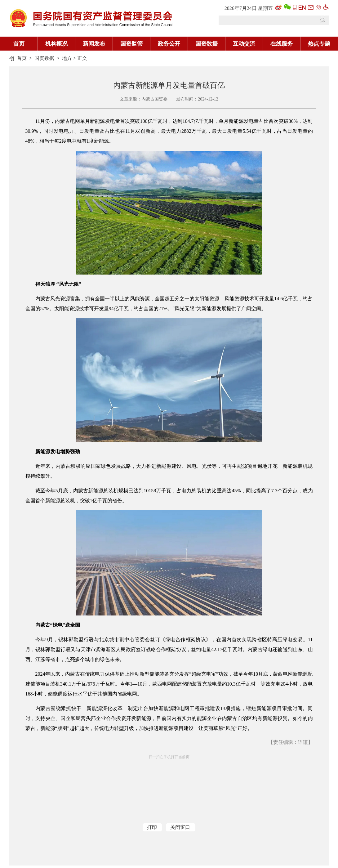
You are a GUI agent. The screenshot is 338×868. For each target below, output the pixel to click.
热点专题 (319, 44)
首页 (19, 44)
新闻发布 (94, 44)
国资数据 (207, 44)
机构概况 (56, 44)
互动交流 (244, 44)
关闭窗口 (180, 827)
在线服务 (282, 44)
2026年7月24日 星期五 (249, 8)
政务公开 (169, 44)
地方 (67, 58)
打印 (152, 827)
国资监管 (131, 44)
